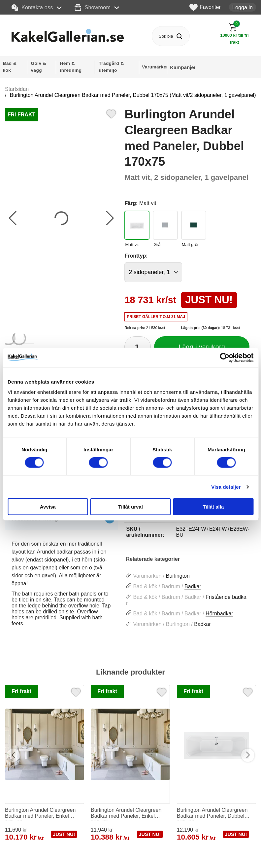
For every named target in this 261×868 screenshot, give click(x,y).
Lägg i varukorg (202, 347)
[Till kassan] (234, 34)
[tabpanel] (61, 574)
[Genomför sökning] (180, 36)
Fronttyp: (136, 256)
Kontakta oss (32, 8)
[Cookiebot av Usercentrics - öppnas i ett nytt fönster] (225, 357)
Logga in (243, 7)
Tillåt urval (130, 507)
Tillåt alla (213, 507)
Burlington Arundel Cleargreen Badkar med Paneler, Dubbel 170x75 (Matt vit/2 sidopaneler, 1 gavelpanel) (133, 95)
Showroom (93, 8)
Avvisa (48, 507)
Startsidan (17, 89)
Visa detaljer (226, 487)
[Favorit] (111, 113)
